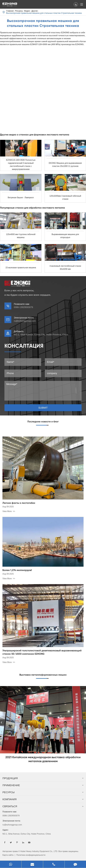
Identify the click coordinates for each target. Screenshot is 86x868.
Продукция (43, 778)
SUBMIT (43, 408)
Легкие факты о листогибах (19, 503)
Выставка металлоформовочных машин (43, 675)
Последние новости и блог (43, 422)
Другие (34, 11)
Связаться (43, 806)
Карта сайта (8, 855)
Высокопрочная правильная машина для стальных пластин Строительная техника (44, 13)
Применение (43, 785)
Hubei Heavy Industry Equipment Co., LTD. (39, 851)
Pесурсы (19, 11)
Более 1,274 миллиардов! (17, 570)
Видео (27, 11)
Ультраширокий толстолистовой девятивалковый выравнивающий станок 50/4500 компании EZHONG (42, 652)
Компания (43, 799)
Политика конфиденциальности (31, 855)
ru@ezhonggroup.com (25, 321)
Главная (10, 11)
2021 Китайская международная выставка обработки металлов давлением (43, 759)
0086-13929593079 (43, 813)
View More (7, 511)
